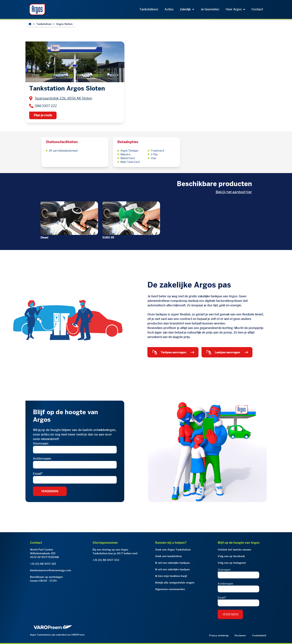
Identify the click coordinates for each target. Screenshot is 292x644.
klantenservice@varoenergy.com (51, 570)
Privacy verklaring (219, 635)
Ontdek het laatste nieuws (234, 550)
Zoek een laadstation (168, 556)
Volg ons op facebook (231, 556)
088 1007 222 (46, 106)
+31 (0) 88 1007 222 (43, 564)
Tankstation (44, 24)
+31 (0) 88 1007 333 (106, 560)
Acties (169, 9)
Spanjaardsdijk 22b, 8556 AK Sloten (64, 98)
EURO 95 (108, 238)
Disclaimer (240, 635)
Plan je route (43, 115)
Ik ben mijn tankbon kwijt (171, 576)
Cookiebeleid (259, 635)
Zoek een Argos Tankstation (173, 550)
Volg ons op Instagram (232, 563)
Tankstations (149, 9)
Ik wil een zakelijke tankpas (172, 563)
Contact (257, 9)
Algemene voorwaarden (170, 589)
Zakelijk (187, 9)
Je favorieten (210, 9)
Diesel (44, 238)
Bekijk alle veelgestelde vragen (175, 583)
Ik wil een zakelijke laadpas (172, 569)
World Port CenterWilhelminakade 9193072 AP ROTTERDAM (44, 553)
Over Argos (235, 9)
